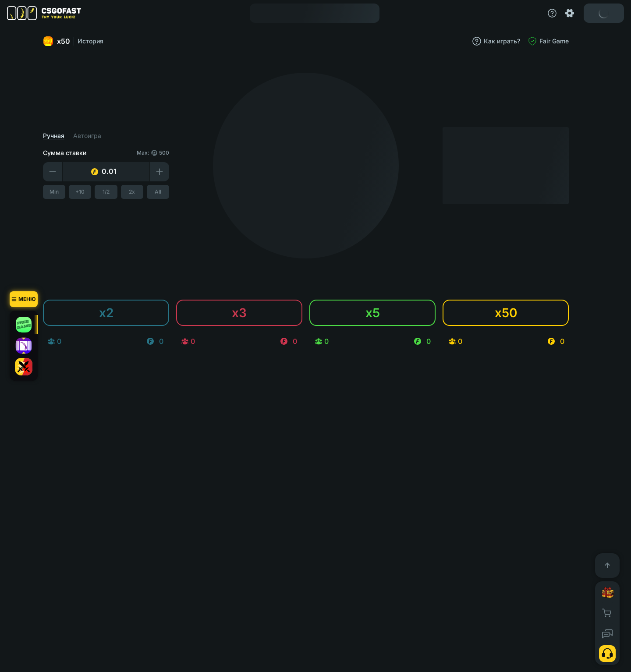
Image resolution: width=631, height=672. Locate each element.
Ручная (63, 136)
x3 (249, 313)
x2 (116, 313)
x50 (66, 41)
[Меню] (24, 299)
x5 (382, 313)
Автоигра (97, 136)
